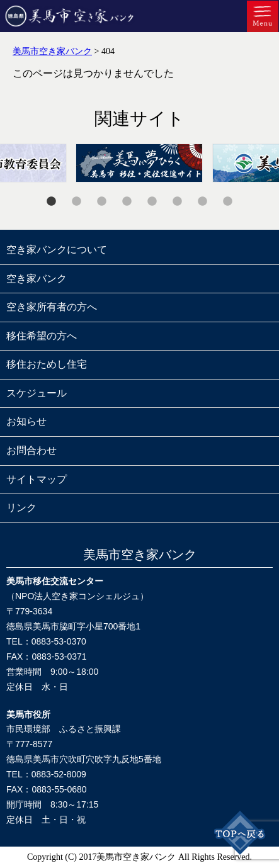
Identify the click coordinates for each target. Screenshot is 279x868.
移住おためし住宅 (47, 364)
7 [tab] (203, 201)
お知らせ (26, 421)
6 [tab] (178, 201)
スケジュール (37, 393)
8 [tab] (228, 201)
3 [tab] (102, 201)
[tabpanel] (139, 163)
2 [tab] (77, 201)
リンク (21, 508)
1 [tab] (52, 201)
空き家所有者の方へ (52, 307)
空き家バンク (37, 279)
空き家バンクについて (57, 250)
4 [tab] (127, 201)
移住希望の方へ (42, 336)
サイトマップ (37, 479)
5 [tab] (152, 201)
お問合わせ (31, 450)
